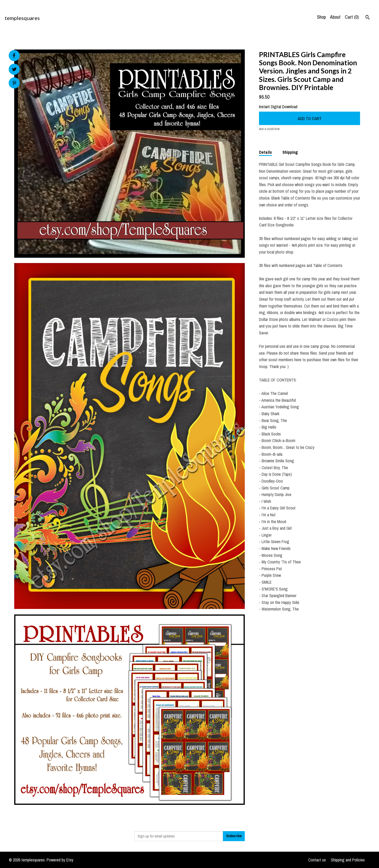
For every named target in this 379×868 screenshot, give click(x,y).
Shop (321, 17)
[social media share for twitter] (14, 70)
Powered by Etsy (60, 860)
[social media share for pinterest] (14, 84)
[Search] (368, 18)
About (335, 17)
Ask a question (269, 129)
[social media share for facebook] (14, 56)
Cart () (352, 17)
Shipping (290, 152)
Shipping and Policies (348, 860)
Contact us (317, 860)
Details (265, 152)
